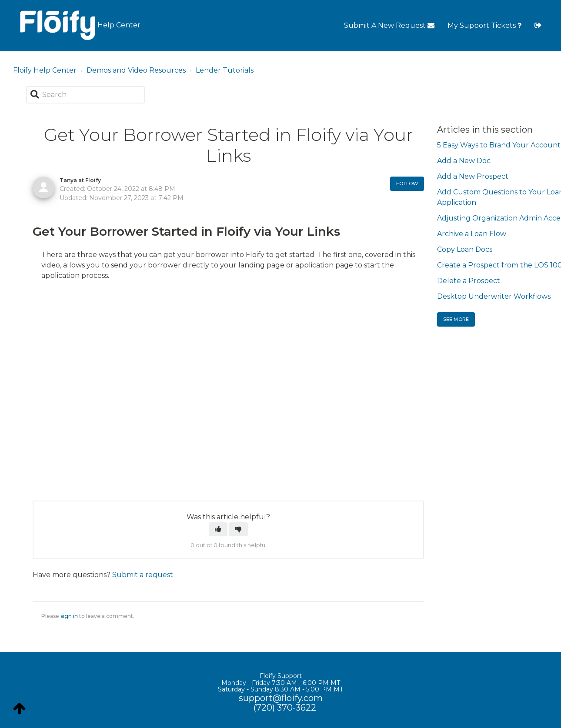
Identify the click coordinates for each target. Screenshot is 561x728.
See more (456, 319)
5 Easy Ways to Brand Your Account (499, 145)
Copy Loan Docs (465, 249)
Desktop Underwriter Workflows (494, 296)
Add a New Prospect (473, 176)
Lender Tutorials (225, 70)
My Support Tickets (484, 25)
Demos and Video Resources (136, 70)
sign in (69, 616)
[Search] (85, 95)
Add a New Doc (464, 161)
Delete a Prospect (469, 281)
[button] (218, 529)
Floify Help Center (45, 70)
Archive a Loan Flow (472, 234)
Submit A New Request (389, 25)
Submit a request (143, 575)
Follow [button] (407, 184)
